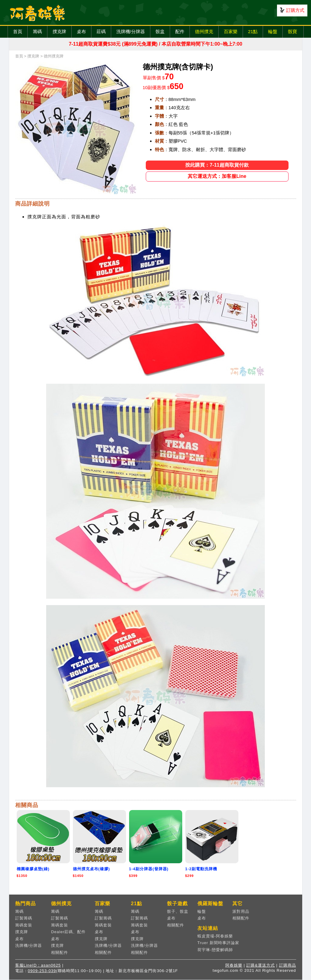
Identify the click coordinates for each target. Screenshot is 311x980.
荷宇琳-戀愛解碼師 (215, 950)
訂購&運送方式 (261, 965)
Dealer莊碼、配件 (68, 932)
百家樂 (231, 31)
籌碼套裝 (24, 925)
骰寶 (292, 31)
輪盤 (273, 31)
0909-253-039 (42, 971)
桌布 (81, 31)
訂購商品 (288, 965)
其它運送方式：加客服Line (217, 176)
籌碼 (37, 31)
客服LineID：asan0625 (38, 965)
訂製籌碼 (24, 918)
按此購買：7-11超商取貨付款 (217, 165)
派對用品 (241, 911)
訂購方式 (295, 10)
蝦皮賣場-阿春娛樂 (215, 936)
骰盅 (160, 31)
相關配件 (60, 952)
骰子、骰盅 (178, 911)
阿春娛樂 (234, 965)
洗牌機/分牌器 (131, 31)
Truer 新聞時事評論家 (218, 943)
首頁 (18, 31)
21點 (253, 31)
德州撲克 (204, 31)
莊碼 (101, 31)
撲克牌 (59, 31)
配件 (180, 31)
